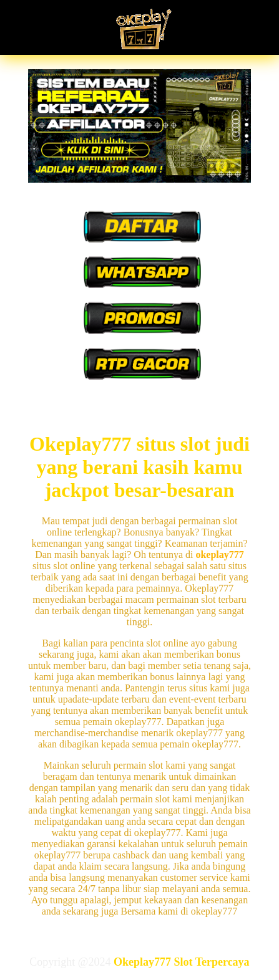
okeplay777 (219, 555)
